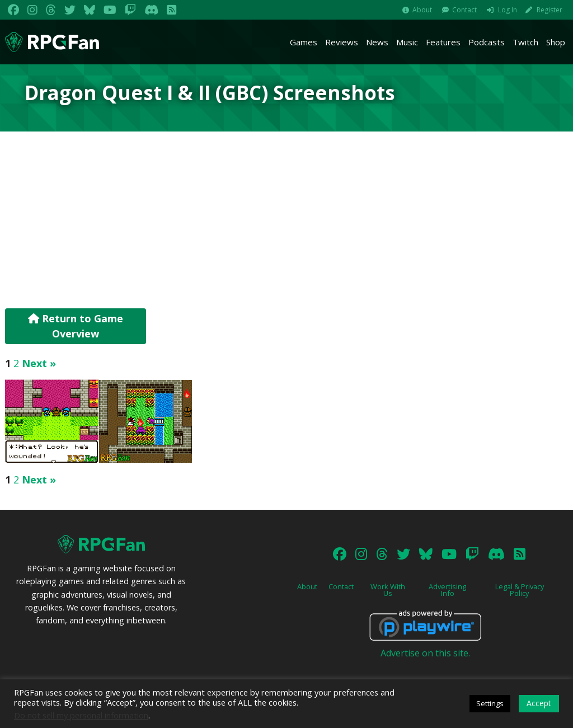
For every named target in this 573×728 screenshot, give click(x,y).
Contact (464, 10)
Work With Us (388, 590)
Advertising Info (447, 590)
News (377, 42)
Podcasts (487, 42)
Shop (556, 42)
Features (443, 42)
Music (407, 42)
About (422, 10)
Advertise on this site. (425, 653)
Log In (508, 10)
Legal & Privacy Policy (520, 590)
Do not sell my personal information (81, 715)
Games (304, 42)
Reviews (342, 42)
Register (549, 10)
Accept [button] (539, 703)
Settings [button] (490, 703)
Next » (39, 363)
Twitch (525, 42)
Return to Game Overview (76, 326)
